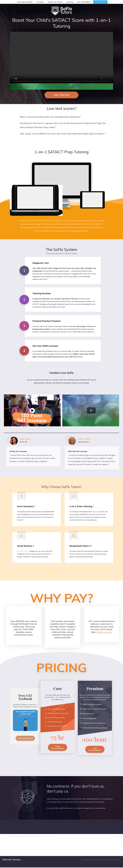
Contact (117, 860)
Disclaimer (109, 860)
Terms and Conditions (88, 860)
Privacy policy (100, 860)
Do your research (23, 552)
